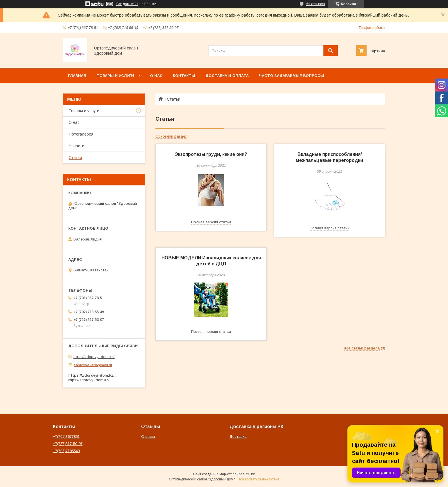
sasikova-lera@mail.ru (93, 365)
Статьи (75, 158)
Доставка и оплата (227, 76)
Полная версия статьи (211, 222)
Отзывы (148, 437)
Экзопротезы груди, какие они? (211, 154)
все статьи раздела (362, 348)
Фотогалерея (81, 134)
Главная (77, 76)
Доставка (238, 437)
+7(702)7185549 (66, 451)
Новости (76, 146)
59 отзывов (316, 4)
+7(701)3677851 (66, 437)
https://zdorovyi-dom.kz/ (94, 357)
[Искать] (331, 51)
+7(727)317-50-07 (68, 444)
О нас (156, 76)
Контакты (184, 76)
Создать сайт (127, 4)
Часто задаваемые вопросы (291, 76)
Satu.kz (249, 474)
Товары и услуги (115, 76)
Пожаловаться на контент (258, 479)
